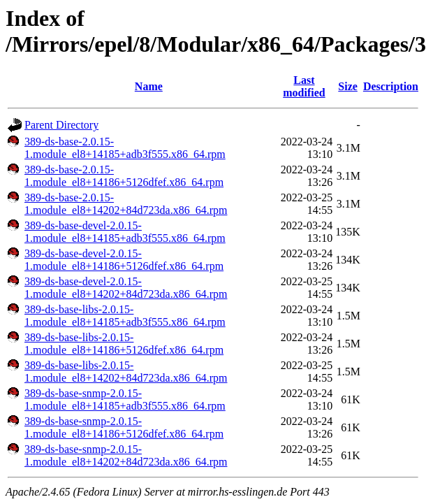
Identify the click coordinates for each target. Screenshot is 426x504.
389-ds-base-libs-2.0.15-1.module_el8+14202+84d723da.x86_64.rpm (126, 372)
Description (391, 86)
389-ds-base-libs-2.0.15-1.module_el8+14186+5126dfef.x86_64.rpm (124, 344)
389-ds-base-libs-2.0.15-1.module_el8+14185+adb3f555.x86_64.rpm (125, 316)
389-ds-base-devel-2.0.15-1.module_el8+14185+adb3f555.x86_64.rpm (125, 232)
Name (149, 86)
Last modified (304, 86)
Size (348, 86)
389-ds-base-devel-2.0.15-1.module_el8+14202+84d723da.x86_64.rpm (126, 288)
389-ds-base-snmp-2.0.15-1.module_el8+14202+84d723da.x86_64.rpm (126, 455)
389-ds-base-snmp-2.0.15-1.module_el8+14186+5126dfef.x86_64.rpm (124, 427)
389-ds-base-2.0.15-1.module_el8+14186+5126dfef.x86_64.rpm (124, 176)
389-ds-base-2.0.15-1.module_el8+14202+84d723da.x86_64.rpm (126, 204)
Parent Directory (61, 125)
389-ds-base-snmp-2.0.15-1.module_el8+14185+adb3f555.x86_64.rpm (125, 399)
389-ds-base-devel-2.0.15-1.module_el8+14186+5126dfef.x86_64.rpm (124, 260)
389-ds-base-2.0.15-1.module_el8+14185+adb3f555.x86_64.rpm (125, 148)
